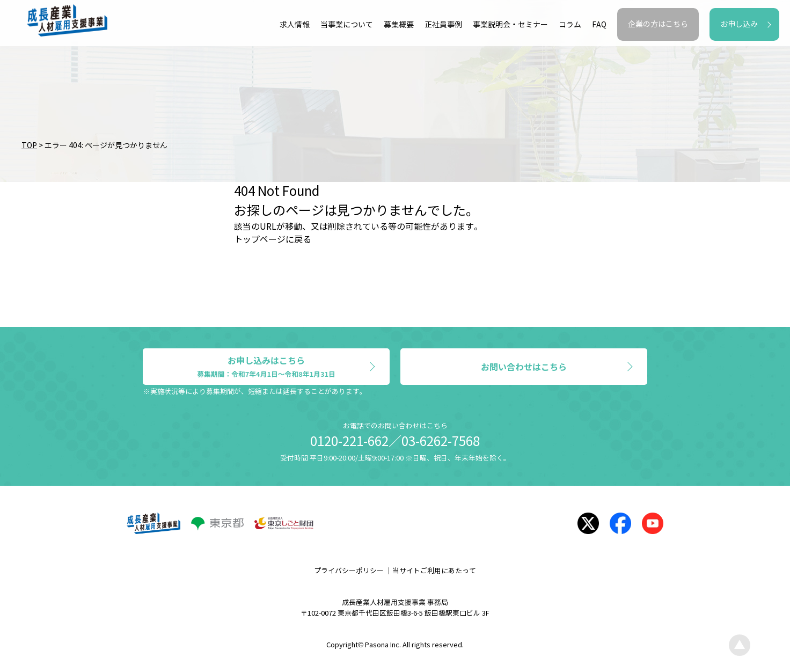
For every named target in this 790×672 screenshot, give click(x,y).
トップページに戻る (273, 240)
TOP (29, 146)
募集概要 (399, 25)
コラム (570, 25)
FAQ (599, 25)
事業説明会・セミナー (510, 25)
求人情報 (295, 25)
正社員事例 (443, 25)
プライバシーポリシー (349, 571)
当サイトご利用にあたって (434, 571)
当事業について (347, 25)
